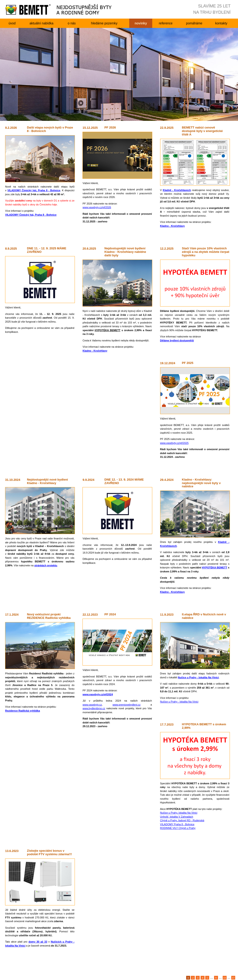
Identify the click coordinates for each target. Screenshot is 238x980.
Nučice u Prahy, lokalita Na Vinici (179, 813)
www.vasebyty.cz (92, 705)
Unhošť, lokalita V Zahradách (177, 817)
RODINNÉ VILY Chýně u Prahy (178, 828)
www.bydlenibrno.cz (94, 708)
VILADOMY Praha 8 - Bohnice (177, 824)
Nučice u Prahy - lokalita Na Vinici (179, 702)
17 (233, 978)
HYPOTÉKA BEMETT (214, 568)
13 (225, 978)
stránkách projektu (46, 565)
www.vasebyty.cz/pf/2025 (174, 443)
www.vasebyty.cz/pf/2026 (97, 207)
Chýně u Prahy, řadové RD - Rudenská (182, 820)
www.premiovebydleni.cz (126, 705)
